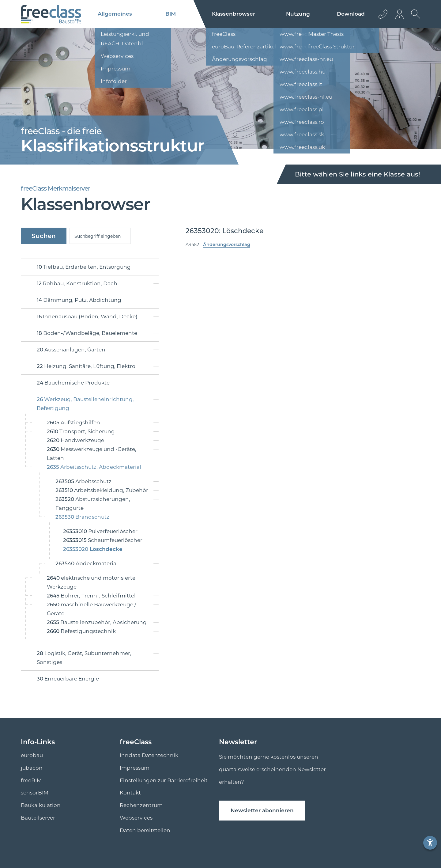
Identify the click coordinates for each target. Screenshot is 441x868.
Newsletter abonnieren (262, 810)
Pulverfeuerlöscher (100, 531)
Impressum (135, 768)
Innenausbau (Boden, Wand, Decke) (87, 316)
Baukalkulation (41, 805)
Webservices (136, 818)
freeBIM (31, 780)
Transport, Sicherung (81, 431)
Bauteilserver (38, 818)
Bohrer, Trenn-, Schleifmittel (91, 596)
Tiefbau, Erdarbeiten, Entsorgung (84, 267)
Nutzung (298, 14)
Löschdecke (93, 549)
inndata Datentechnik (149, 755)
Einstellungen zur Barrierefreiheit (164, 780)
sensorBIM (35, 793)
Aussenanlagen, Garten (71, 350)
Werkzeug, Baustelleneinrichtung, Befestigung (85, 404)
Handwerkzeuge (75, 440)
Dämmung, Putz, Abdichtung (79, 300)
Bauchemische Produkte (73, 383)
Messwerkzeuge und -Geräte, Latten (92, 454)
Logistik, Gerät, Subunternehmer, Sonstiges (84, 658)
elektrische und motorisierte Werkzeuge (91, 582)
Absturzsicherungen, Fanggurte (93, 504)
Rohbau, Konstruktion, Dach (77, 283)
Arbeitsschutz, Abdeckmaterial (94, 467)
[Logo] (51, 14)
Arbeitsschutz (83, 481)
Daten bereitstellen (145, 830)
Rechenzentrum (141, 805)
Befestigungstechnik (81, 631)
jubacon (32, 768)
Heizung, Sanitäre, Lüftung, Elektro (86, 366)
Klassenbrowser (234, 14)
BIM (171, 14)
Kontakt (130, 793)
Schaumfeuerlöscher (103, 540)
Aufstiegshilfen (73, 423)
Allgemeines (115, 14)
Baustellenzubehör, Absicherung (97, 622)
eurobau (32, 755)
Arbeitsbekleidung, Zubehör (102, 490)
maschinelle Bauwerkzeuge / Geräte (92, 609)
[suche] (100, 236)
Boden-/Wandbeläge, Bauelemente (87, 333)
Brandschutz (82, 517)
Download (351, 14)
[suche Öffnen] (414, 19)
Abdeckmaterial (87, 563)
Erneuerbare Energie (68, 679)
